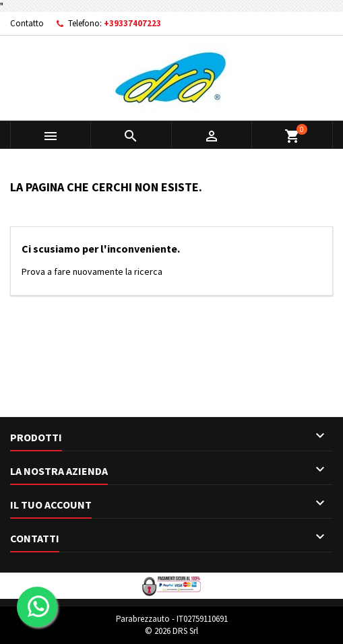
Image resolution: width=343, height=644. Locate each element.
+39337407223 (132, 23)
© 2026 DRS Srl (171, 631)
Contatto (27, 23)
